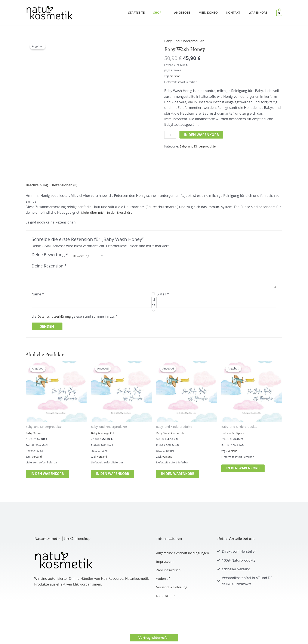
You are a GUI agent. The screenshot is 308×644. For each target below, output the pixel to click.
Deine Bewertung (50, 255)
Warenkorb (259, 12)
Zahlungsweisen (169, 572)
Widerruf (163, 581)
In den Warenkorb (202, 135)
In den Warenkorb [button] (52, 476)
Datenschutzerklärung (55, 317)
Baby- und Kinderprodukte (185, 41)
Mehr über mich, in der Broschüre (108, 213)
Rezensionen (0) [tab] (67, 185)
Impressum (165, 564)
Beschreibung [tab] (37, 185)
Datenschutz (166, 598)
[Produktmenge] (170, 135)
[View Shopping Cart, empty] (279, 13)
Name (38, 295)
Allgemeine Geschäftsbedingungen (184, 555)
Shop (169, 12)
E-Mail (163, 295)
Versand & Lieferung (172, 589)
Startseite (150, 12)
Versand (176, 76)
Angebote (191, 12)
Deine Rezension (49, 267)
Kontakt (237, 12)
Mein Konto (214, 12)
